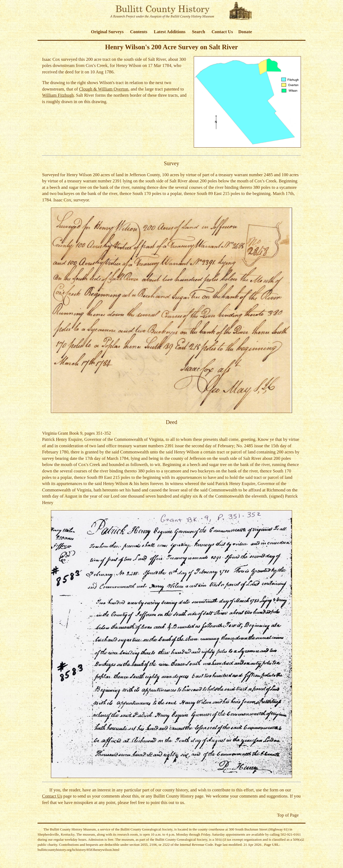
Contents (139, 32)
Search (198, 32)
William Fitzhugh (58, 95)
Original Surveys (107, 32)
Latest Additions (170, 32)
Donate (245, 32)
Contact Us (222, 32)
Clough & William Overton (104, 89)
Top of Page (288, 815)
